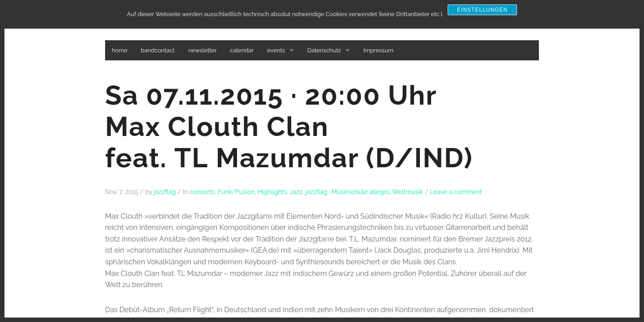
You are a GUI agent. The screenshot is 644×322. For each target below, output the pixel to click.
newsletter (203, 50)
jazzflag (165, 192)
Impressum (378, 50)
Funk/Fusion (236, 192)
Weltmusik (408, 192)
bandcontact (158, 50)
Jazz (296, 192)
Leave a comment (456, 192)
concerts (202, 192)
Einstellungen (482, 10)
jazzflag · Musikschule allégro (347, 192)
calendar (242, 50)
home (120, 50)
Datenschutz (324, 50)
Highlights (272, 192)
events (276, 50)
